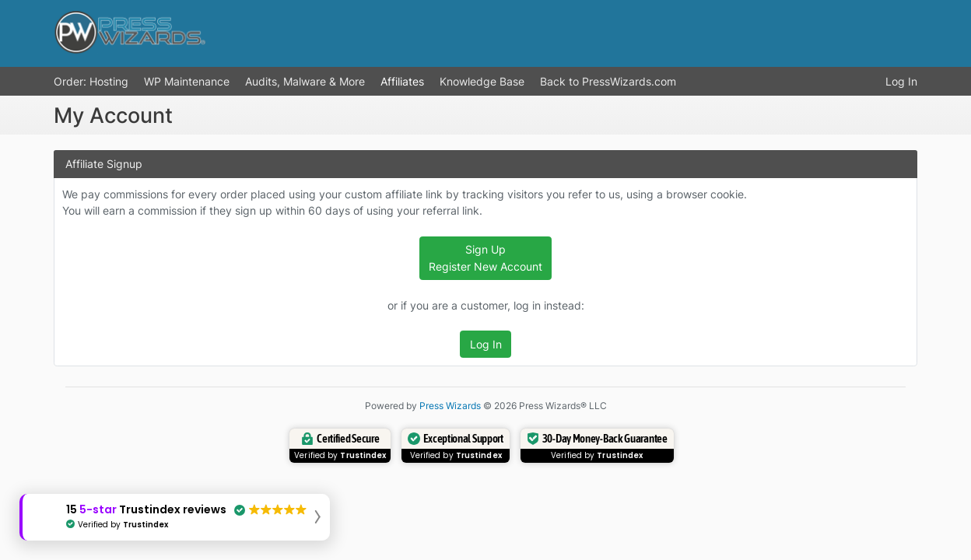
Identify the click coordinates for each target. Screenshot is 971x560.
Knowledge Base (482, 81)
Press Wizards (450, 406)
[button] (175, 517)
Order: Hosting (91, 81)
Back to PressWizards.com (608, 81)
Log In (901, 81)
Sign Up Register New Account (485, 258)
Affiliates (402, 81)
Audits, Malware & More (305, 81)
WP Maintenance (187, 81)
